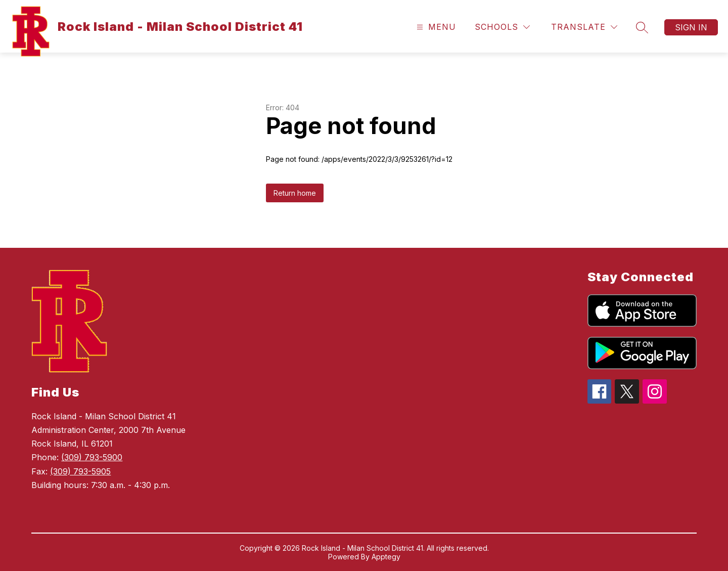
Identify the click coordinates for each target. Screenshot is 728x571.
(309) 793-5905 (80, 471)
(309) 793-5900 (92, 457)
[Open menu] (435, 27)
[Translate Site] (584, 27)
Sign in (691, 27)
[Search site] (642, 27)
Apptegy (386, 557)
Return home (295, 193)
